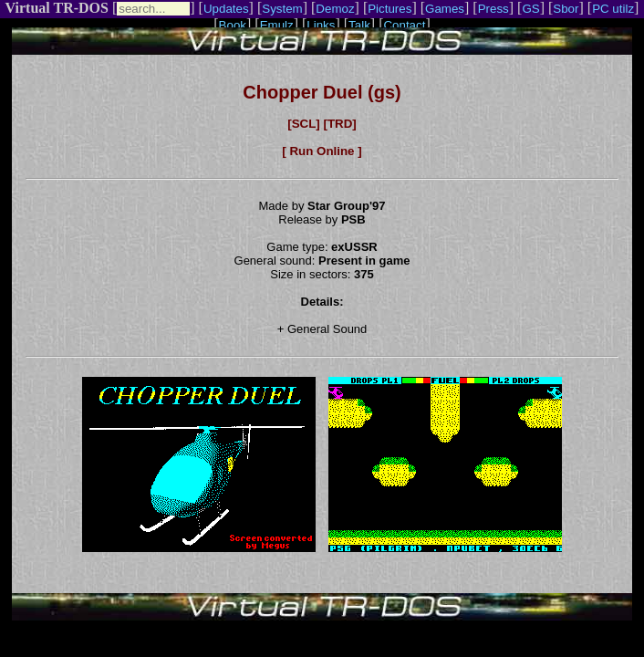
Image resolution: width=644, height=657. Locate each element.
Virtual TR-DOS (57, 8)
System (282, 9)
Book (233, 25)
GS (530, 9)
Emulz (277, 25)
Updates (226, 9)
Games (445, 9)
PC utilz (613, 9)
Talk (359, 25)
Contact (404, 25)
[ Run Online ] (322, 151)
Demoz (335, 9)
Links (321, 25)
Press (493, 9)
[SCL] (304, 124)
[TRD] (339, 124)
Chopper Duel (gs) (322, 92)
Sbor (566, 9)
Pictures (390, 9)
